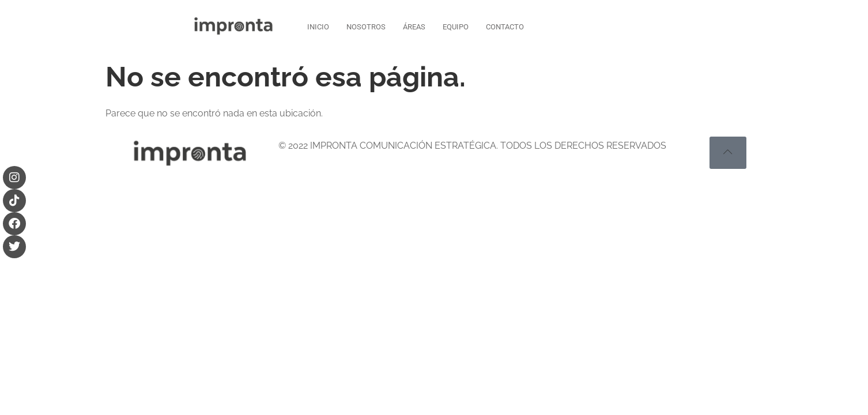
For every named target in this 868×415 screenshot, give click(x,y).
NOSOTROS (366, 27)
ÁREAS (414, 27)
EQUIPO (456, 27)
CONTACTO (505, 27)
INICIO (318, 27)
